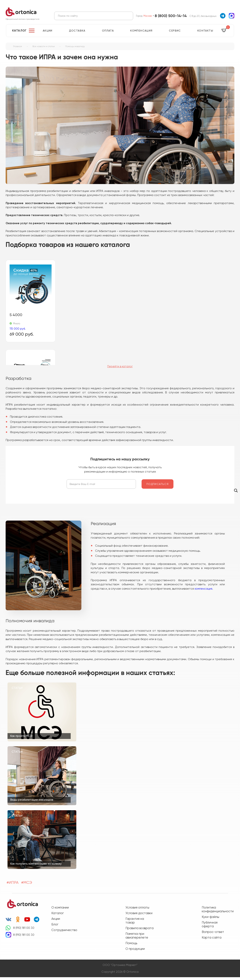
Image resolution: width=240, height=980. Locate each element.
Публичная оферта (210, 927)
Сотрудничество (64, 933)
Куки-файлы (210, 920)
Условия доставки (139, 916)
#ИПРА (13, 885)
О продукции (135, 951)
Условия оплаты (137, 910)
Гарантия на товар (135, 923)
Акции (48, 33)
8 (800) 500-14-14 (171, 17)
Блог (55, 927)
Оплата (108, 33)
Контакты (205, 33)
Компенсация (141, 33)
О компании (60, 910)
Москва (148, 17)
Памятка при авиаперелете (137, 938)
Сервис (175, 33)
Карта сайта (212, 940)
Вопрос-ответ (213, 935)
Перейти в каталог (120, 369)
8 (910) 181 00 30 (24, 931)
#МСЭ (27, 885)
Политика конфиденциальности (216, 912)
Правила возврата (139, 931)
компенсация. (204, 591)
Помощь (131, 946)
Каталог (19, 33)
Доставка (77, 33)
